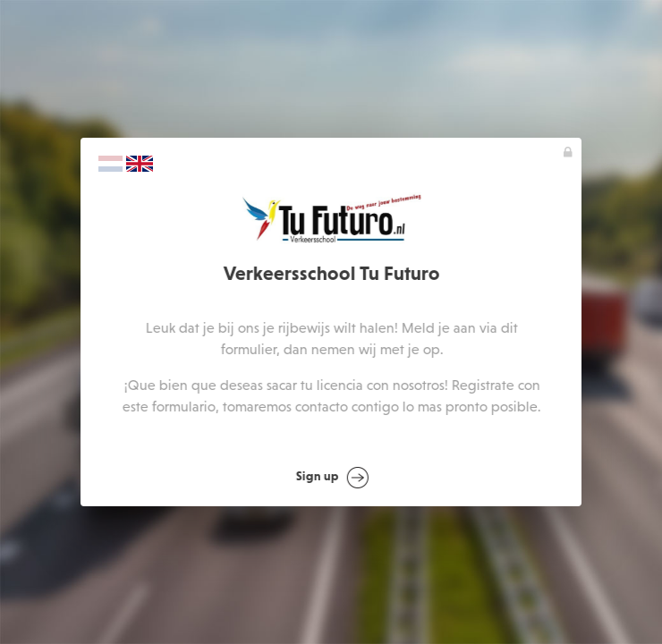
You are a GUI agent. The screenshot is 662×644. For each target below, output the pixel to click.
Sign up (332, 478)
